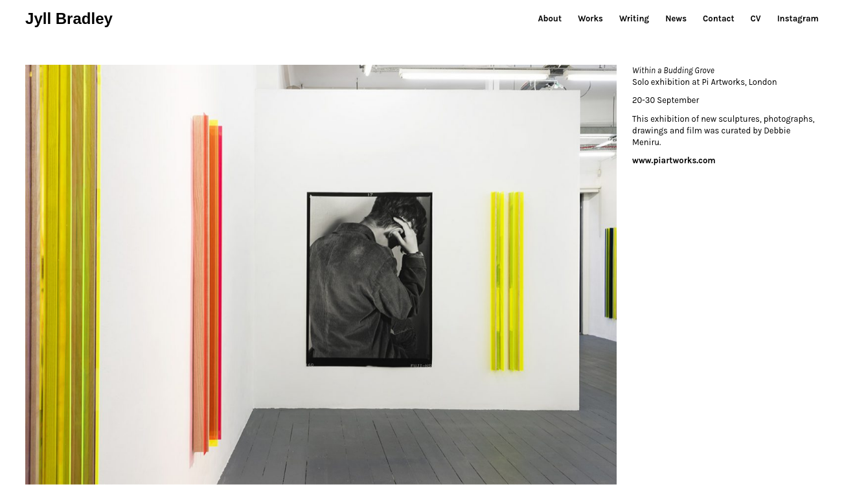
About (550, 18)
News (676, 18)
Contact (718, 18)
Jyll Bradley (69, 18)
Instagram (798, 18)
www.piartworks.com (674, 160)
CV (756, 18)
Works (590, 18)
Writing (634, 18)
